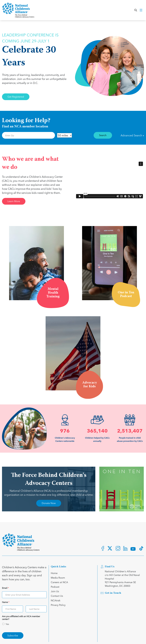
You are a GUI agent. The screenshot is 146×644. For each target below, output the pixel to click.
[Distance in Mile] (65, 135)
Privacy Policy (58, 605)
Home (54, 573)
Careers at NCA (59, 582)
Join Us (55, 591)
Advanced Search (132, 135)
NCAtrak (56, 600)
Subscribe (13, 635)
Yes (7, 624)
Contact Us (57, 596)
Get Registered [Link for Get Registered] (16, 97)
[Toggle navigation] (141, 11)
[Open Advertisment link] (122, 489)
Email (5, 588)
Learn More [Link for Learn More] (14, 201)
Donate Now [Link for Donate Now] (49, 503)
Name (6, 602)
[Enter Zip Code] (28, 135)
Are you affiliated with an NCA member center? (21, 618)
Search (103, 135)
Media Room (58, 578)
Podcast (55, 587)
